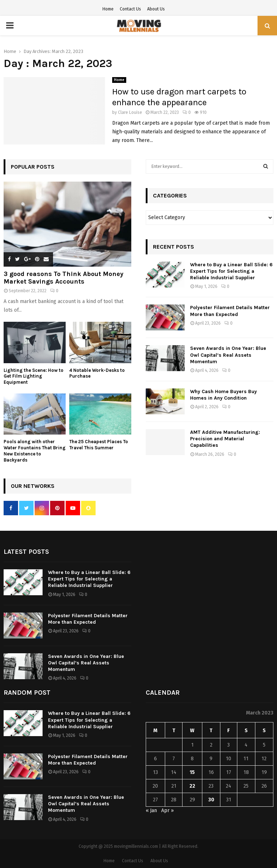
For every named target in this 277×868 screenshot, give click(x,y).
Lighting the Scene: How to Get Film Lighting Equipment (34, 376)
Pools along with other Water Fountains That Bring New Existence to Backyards (35, 451)
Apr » (168, 811)
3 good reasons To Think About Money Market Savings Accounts (63, 278)
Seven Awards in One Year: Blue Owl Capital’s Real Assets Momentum (228, 355)
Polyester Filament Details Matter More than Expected (230, 311)
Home (108, 9)
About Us (156, 9)
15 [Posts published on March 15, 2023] (192, 772)
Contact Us (130, 9)
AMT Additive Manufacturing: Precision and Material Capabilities (225, 439)
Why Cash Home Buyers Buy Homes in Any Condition (223, 395)
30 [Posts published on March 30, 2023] (211, 800)
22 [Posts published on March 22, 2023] (192, 786)
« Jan (151, 811)
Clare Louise (130, 112)
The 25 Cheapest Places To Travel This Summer (99, 445)
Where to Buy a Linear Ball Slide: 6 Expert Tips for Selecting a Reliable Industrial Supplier (231, 271)
